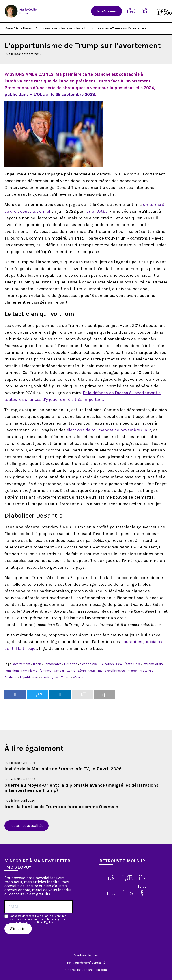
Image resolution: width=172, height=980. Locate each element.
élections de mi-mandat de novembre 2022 (109, 430)
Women (79, 677)
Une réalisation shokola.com (86, 970)
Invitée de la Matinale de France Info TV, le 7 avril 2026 (63, 769)
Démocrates (53, 664)
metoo (132, 671)
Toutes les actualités (27, 826)
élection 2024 (112, 664)
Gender (59, 671)
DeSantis (71, 664)
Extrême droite (153, 664)
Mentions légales (86, 955)
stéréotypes (50, 677)
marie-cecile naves (111, 671)
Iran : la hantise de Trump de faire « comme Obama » (61, 807)
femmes (46, 671)
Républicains (29, 677)
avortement (22, 664)
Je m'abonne (107, 11)
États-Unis (132, 664)
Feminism (12, 671)
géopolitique (87, 671)
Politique (11, 677)
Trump (66, 677)
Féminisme (29, 671)
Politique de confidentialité (86, 963)
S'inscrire (18, 929)
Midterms (146, 671)
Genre (71, 671)
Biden (37, 664)
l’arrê (96, 211)
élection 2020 (90, 664)
